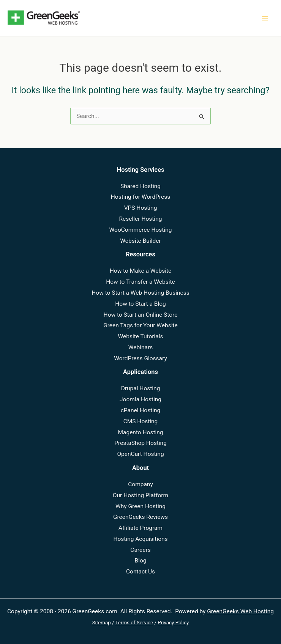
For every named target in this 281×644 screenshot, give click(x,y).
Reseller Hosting (141, 219)
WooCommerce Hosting (141, 230)
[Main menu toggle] (265, 18)
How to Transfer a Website (140, 282)
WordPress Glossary (140, 358)
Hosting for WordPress (140, 197)
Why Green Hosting (140, 506)
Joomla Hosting (140, 399)
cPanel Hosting (141, 410)
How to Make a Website (141, 271)
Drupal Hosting (141, 388)
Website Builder (140, 241)
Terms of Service (134, 623)
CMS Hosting (141, 421)
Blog (141, 561)
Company (140, 484)
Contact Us (140, 572)
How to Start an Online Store (141, 315)
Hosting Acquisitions (140, 539)
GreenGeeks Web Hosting (240, 611)
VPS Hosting (141, 208)
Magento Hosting (140, 432)
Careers (140, 550)
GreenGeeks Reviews (140, 517)
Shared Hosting (140, 186)
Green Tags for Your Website (140, 325)
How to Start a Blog (140, 304)
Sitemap (102, 623)
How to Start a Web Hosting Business (140, 293)
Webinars (140, 347)
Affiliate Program (140, 528)
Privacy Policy (173, 623)
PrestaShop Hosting (140, 443)
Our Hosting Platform (140, 495)
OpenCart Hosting (140, 454)
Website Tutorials (140, 336)
